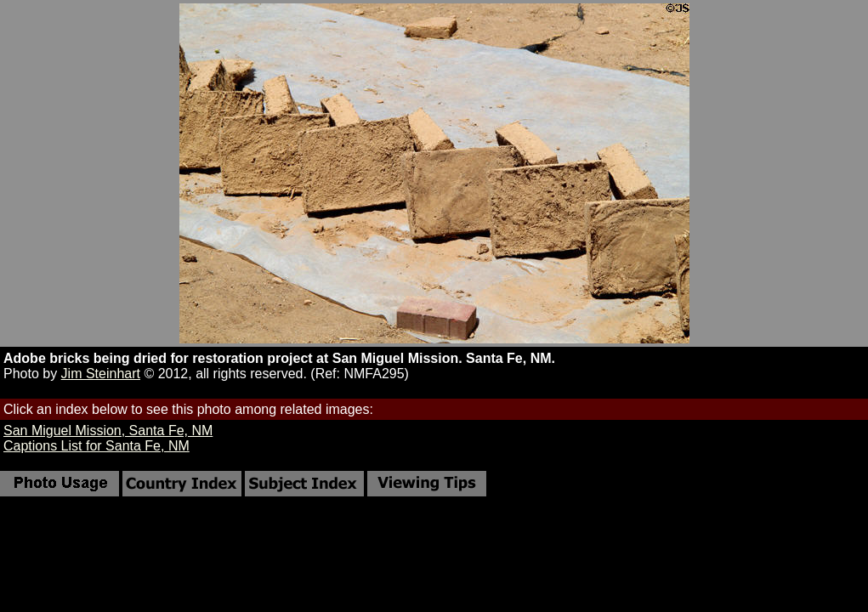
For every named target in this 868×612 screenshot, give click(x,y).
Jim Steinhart (101, 374)
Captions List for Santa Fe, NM (96, 446)
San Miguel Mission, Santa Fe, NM (108, 431)
